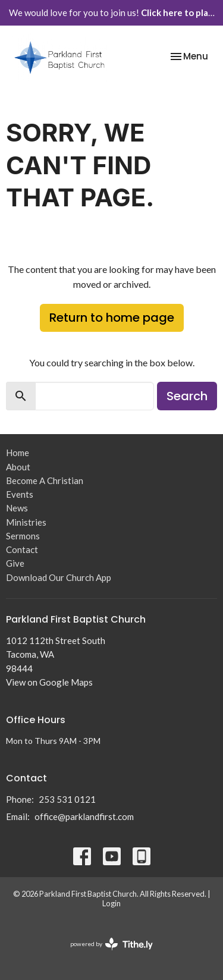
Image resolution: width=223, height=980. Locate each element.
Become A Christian (45, 480)
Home (18, 453)
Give (15, 563)
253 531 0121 (67, 799)
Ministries (26, 522)
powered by (111, 944)
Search (187, 396)
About (18, 467)
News (17, 508)
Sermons (23, 536)
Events (20, 494)
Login (111, 903)
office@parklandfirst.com (84, 816)
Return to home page (112, 318)
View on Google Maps (49, 682)
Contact (22, 549)
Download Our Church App (59, 577)
